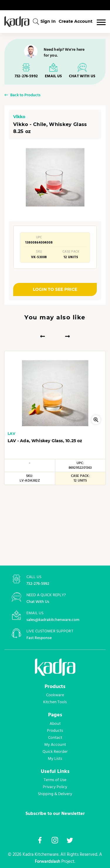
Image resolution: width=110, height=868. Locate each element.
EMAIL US (53, 76)
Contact (55, 738)
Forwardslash (48, 862)
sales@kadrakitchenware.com (53, 620)
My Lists (55, 759)
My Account (55, 745)
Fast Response (39, 638)
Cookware (55, 695)
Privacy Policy (55, 787)
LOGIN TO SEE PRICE (55, 289)
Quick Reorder (55, 752)
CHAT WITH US (82, 76)
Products (55, 731)
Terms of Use (55, 780)
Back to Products (25, 96)
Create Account (76, 21)
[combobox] (36, 21)
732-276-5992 (26, 76)
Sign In (48, 21)
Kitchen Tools (55, 702)
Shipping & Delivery (55, 794)
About (55, 724)
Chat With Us (38, 602)
